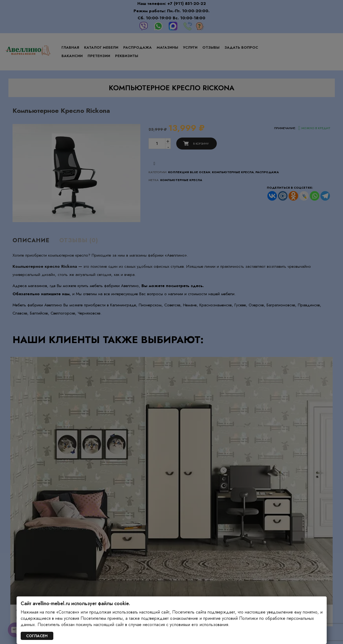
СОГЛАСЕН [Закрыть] (37, 636)
